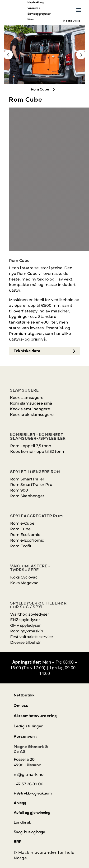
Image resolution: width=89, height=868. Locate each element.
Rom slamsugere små (31, 403)
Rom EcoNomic (25, 535)
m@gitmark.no (29, 775)
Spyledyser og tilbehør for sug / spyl (38, 605)
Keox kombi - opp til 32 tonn (37, 451)
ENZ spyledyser (25, 620)
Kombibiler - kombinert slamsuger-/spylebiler (38, 437)
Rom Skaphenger (27, 496)
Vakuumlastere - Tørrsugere (30, 568)
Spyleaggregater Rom (37, 516)
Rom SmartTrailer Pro (31, 485)
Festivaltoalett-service (32, 637)
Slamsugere (24, 391)
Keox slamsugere (27, 398)
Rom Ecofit (21, 546)
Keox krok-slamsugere (32, 415)
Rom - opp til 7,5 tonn (31, 446)
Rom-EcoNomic (27, 540)
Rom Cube (20, 529)
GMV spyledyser (26, 625)
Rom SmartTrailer (27, 479)
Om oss (21, 706)
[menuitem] (45, 90)
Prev (8, 55)
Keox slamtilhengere (30, 409)
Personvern (25, 737)
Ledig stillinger (28, 726)
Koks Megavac (24, 583)
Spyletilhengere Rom (35, 472)
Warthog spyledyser (30, 614)
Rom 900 (19, 490)
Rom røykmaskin (27, 631)
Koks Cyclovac (24, 577)
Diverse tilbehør (26, 642)
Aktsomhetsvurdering (35, 716)
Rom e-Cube (22, 523)
